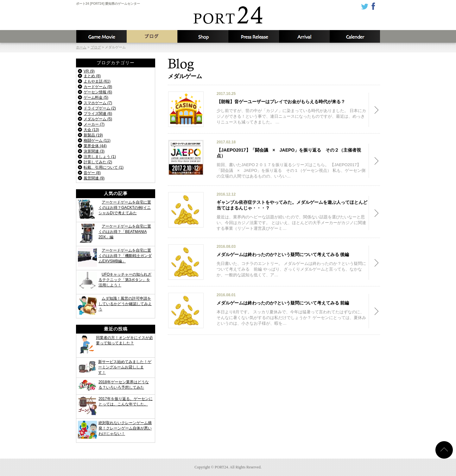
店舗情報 (203, 36)
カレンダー (355, 36)
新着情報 (253, 36)
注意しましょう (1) (100, 157)
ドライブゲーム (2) (100, 108)
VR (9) (89, 71)
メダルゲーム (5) (98, 119)
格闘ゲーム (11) (97, 141)
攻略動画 (101, 36)
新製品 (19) (93, 135)
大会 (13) (91, 130)
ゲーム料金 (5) (96, 97)
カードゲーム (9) (98, 87)
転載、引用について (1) (104, 167)
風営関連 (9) (94, 178)
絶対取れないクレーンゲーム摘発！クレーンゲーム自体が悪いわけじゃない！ (125, 428)
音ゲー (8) (92, 173)
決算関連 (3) (94, 151)
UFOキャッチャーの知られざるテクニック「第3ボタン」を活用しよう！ (125, 280)
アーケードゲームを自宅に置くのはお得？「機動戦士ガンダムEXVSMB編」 (125, 256)
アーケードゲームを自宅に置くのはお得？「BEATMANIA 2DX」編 (125, 232)
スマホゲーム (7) (98, 103)
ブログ (152, 36)
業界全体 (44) (95, 146)
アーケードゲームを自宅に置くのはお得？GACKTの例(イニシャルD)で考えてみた (125, 208)
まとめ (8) (92, 76)
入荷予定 (304, 36)
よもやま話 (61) (97, 81)
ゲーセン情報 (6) (98, 92)
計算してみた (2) (98, 162)
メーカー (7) (94, 124)
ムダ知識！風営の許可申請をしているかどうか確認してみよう (125, 304)
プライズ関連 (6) (98, 114)
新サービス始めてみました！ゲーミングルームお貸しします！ (125, 367)
